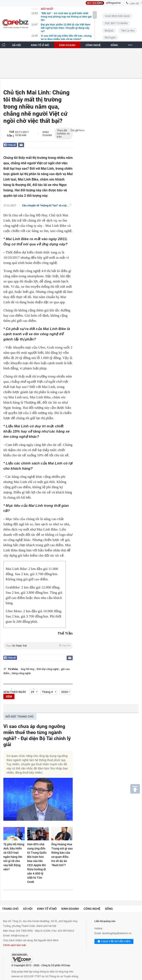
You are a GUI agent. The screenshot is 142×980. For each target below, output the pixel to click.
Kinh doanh (47, 134)
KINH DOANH (67, 45)
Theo (38, 646)
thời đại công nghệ (48, 669)
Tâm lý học (128, 31)
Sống (109, 909)
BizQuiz (109, 31)
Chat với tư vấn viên (114, 942)
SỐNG (114, 45)
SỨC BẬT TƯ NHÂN (116, 23)
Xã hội (28, 909)
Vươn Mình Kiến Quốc (117, 16)
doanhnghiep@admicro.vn (117, 933)
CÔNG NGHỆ (93, 45)
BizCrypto (110, 38)
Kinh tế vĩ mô (47, 909)
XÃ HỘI (17, 45)
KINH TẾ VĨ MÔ (40, 45)
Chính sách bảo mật (14, 945)
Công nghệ (92, 909)
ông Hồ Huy (28, 669)
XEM (9, 696)
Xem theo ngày (15, 692)
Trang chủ (10, 909)
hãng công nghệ (21, 673)
